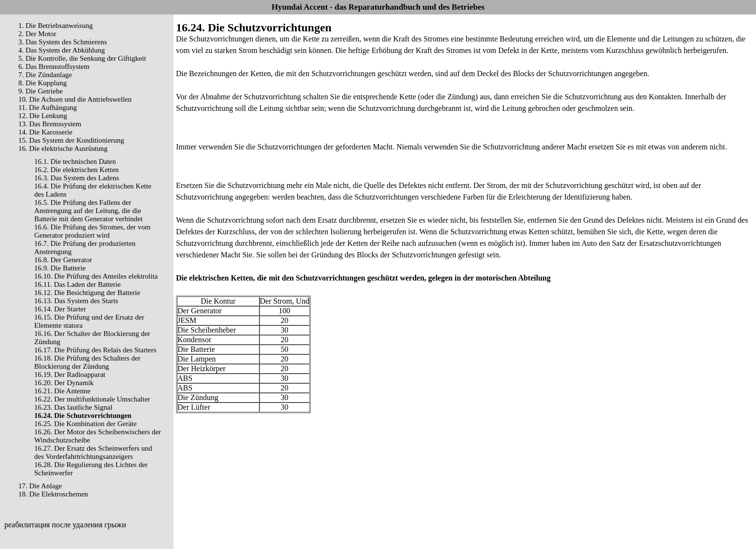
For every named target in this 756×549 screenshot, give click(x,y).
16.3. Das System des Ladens (77, 178)
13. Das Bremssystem (50, 124)
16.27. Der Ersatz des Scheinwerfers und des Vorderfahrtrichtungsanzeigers (93, 452)
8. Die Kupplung (42, 83)
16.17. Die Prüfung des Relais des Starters (95, 350)
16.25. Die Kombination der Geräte (85, 424)
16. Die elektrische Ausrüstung (63, 148)
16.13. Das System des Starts (76, 301)
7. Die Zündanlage (45, 75)
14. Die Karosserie (45, 132)
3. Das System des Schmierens (63, 42)
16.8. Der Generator (63, 260)
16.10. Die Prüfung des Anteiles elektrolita (96, 276)
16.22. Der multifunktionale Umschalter (92, 399)
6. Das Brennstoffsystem (54, 67)
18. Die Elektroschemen (53, 494)
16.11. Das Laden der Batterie (77, 284)
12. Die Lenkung (43, 116)
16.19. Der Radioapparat (70, 375)
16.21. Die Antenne (62, 391)
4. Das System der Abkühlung (62, 50)
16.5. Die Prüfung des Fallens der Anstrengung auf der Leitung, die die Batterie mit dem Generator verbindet (88, 211)
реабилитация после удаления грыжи (65, 525)
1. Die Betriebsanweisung (56, 26)
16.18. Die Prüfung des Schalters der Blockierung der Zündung (87, 362)
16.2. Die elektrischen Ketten (76, 170)
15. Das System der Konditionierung (71, 140)
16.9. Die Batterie (60, 268)
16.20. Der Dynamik (64, 383)
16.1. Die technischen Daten (75, 161)
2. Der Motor (37, 34)
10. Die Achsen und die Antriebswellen (75, 99)
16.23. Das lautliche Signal (73, 407)
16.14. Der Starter (60, 309)
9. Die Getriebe (40, 91)
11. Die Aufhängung (48, 107)
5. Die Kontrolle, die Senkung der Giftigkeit (82, 58)
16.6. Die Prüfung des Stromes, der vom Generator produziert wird (92, 231)
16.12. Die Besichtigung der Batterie (87, 293)
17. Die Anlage (40, 486)
